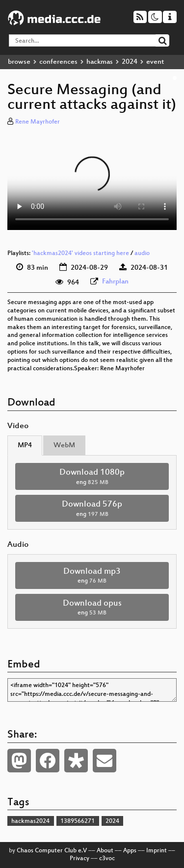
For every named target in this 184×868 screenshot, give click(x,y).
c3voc (107, 859)
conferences (58, 62)
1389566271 (78, 821)
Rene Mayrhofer (38, 122)
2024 (130, 62)
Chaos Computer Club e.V (52, 851)
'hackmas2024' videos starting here (80, 254)
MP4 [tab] (25, 446)
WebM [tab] (64, 446)
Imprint (157, 851)
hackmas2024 (30, 821)
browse (19, 62)
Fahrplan (115, 282)
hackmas (100, 62)
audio (142, 254)
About (105, 851)
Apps (130, 851)
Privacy (79, 859)
